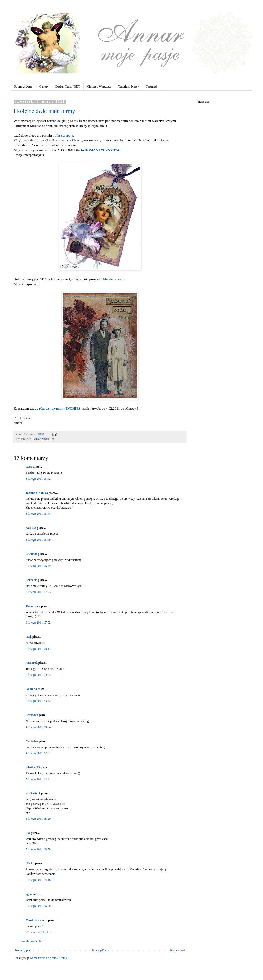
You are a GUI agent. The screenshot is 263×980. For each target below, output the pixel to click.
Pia (28, 833)
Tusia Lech (33, 606)
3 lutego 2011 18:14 (38, 649)
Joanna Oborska (37, 493)
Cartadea (32, 715)
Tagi (53, 439)
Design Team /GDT (68, 86)
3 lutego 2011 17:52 (38, 622)
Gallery (44, 86)
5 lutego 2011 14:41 (38, 779)
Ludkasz (31, 554)
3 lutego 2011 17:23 (38, 592)
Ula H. (30, 863)
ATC (29, 439)
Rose (29, 467)
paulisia (31, 528)
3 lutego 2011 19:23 (38, 675)
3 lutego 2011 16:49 (38, 566)
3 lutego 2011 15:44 (38, 514)
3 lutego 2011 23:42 (38, 701)
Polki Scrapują (63, 136)
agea (29, 894)
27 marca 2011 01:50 (39, 932)
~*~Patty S (33, 793)
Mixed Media (41, 439)
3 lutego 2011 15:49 (38, 540)
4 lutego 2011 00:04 (38, 727)
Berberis (31, 580)
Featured (151, 86)
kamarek (32, 663)
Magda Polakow (114, 279)
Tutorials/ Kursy (129, 86)
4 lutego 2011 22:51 (38, 753)
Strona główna (23, 86)
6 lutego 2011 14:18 (38, 880)
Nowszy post (23, 950)
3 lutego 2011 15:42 (38, 479)
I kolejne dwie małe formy (44, 111)
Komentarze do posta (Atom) (48, 958)
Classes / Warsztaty (99, 86)
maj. (29, 637)
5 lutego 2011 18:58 (38, 849)
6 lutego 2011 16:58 (38, 906)
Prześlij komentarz (32, 941)
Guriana (31, 689)
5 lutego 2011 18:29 (38, 819)
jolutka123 (33, 767)
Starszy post (177, 950)
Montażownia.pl (36, 920)
